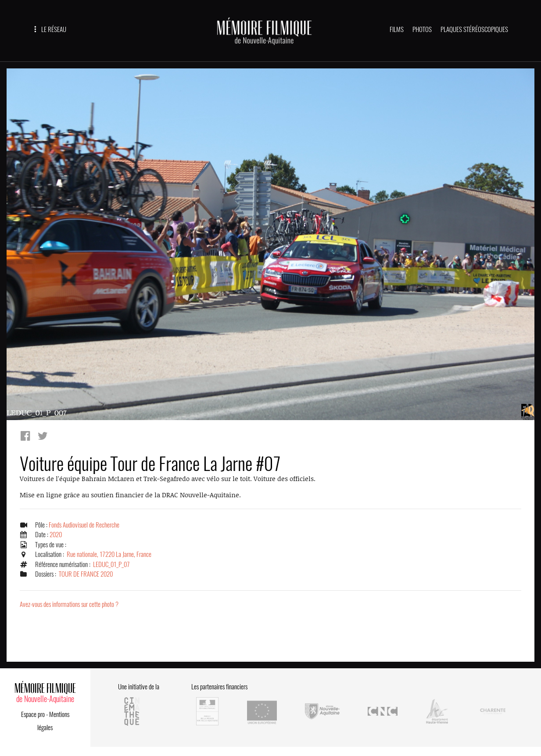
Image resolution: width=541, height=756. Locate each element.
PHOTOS (422, 29)
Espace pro (33, 714)
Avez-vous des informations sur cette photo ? (69, 604)
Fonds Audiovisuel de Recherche (84, 525)
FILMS (397, 29)
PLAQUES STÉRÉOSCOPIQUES (474, 29)
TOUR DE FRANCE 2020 (86, 574)
